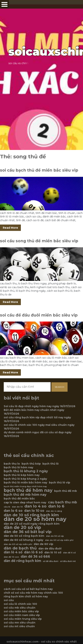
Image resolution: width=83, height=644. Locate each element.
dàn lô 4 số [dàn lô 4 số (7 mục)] (13, 552)
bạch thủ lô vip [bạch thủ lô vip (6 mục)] (60, 482)
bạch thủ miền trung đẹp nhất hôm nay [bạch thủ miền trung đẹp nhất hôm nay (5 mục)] (25, 486)
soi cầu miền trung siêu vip (23, 619)
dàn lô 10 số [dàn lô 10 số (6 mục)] (53, 552)
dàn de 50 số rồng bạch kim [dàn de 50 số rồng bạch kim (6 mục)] (24, 536)
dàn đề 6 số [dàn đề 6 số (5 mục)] (69, 553)
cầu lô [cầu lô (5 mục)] (7, 507)
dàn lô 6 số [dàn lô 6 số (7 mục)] (33, 552)
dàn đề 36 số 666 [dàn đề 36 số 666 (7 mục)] (35, 557)
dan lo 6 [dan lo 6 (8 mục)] (56, 506)
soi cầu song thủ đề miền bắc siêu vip (39, 241)
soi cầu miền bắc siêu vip (21, 611)
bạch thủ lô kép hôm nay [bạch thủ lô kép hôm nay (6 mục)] (22, 475)
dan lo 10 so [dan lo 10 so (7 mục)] (34, 511)
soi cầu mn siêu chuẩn (20, 623)
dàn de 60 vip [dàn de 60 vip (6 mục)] (43, 544)
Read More (10, 228)
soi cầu (9, 600)
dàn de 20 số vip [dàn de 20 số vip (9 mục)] (22, 527)
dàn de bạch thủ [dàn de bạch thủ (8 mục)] (20, 548)
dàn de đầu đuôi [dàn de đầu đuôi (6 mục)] (50, 549)
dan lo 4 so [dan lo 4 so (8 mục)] (35, 506)
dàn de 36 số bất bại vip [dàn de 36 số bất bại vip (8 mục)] (28, 532)
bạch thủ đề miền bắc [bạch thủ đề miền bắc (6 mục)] (19, 499)
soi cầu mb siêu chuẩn (20, 608)
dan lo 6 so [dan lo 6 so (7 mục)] (13, 511)
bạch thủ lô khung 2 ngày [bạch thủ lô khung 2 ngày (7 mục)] (26, 471)
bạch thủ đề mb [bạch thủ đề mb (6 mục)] (66, 491)
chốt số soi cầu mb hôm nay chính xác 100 (33, 593)
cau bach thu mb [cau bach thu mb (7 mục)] (63, 502)
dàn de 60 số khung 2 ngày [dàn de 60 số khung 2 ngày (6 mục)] (24, 540)
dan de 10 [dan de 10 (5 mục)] (17, 507)
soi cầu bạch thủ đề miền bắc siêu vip (39, 170)
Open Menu (4, 4)
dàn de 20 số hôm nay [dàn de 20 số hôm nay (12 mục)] (35, 519)
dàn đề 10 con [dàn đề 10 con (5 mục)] (11, 557)
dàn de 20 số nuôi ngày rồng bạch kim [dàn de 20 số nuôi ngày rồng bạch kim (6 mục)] (32, 524)
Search (59, 387)
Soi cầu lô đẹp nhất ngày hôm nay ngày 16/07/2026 (40, 406)
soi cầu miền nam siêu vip (22, 615)
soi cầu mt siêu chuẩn (19, 626)
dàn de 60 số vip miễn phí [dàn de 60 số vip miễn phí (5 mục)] (59, 540)
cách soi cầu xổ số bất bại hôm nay (28, 589)
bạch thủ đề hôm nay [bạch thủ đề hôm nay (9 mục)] (28, 490)
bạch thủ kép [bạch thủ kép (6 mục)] (31, 464)
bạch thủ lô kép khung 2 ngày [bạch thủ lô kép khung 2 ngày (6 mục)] (25, 479)
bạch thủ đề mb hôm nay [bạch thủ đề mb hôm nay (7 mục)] (25, 495)
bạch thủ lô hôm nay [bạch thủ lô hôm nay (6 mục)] (19, 467)
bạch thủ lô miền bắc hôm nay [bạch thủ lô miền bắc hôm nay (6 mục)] (25, 482)
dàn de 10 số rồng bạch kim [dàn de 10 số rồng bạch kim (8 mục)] (31, 515)
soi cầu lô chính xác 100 (20, 604)
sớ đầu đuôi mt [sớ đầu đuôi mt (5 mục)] (68, 561)
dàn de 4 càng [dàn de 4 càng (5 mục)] (54, 511)
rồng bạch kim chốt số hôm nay (26, 596)
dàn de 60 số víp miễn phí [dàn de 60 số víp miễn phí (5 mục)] (18, 544)
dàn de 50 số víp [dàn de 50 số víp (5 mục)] (55, 536)
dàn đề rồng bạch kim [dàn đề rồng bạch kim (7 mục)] (22, 561)
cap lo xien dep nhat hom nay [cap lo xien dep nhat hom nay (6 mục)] (25, 502)
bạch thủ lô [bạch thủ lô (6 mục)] (51, 464)
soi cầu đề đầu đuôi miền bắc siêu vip (39, 315)
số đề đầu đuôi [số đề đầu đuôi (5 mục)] (51, 561)
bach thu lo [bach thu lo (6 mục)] (12, 464)
